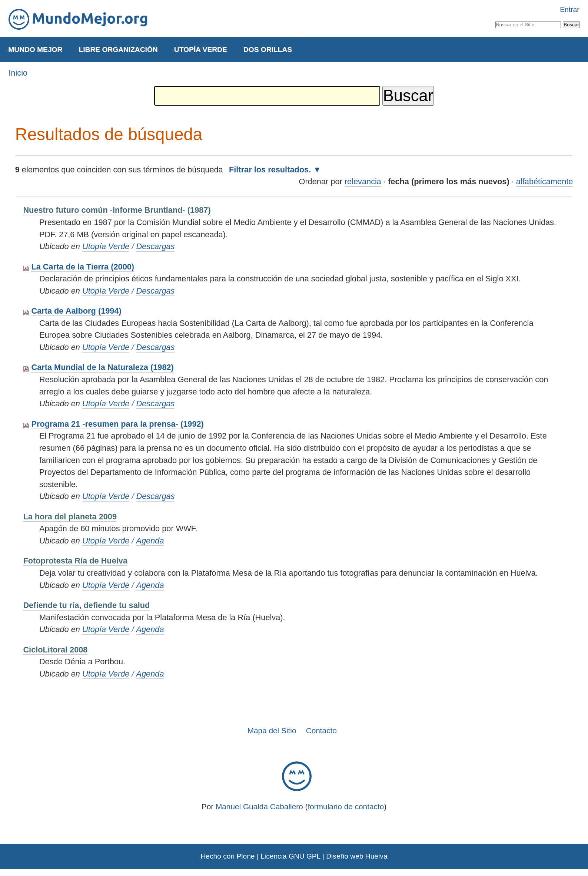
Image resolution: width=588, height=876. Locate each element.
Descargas (156, 246)
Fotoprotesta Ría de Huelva (75, 561)
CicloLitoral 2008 (55, 650)
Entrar (569, 9)
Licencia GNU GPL (290, 856)
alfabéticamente (545, 181)
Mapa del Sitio (272, 730)
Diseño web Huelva (357, 856)
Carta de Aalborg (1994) (76, 311)
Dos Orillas (268, 49)
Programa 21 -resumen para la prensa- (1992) (117, 424)
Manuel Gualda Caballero (259, 806)
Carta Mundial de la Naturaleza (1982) (102, 367)
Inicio (18, 73)
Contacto (321, 730)
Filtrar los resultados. (270, 170)
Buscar (495, 20)
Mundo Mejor (35, 49)
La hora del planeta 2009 (70, 517)
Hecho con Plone (227, 856)
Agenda (150, 541)
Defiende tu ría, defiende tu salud (86, 605)
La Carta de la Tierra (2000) (83, 267)
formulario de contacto (346, 806)
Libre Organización (118, 49)
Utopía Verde (201, 49)
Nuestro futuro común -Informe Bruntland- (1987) (117, 210)
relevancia (363, 181)
